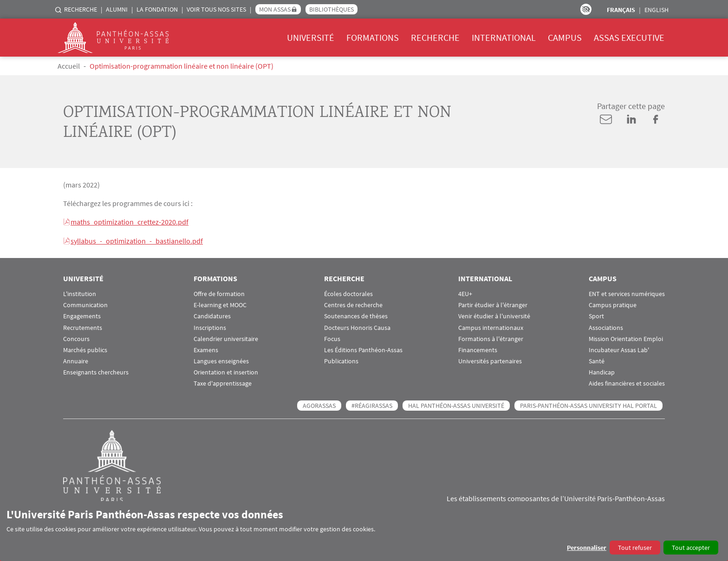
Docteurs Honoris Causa (357, 327)
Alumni (117, 9)
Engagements (82, 315)
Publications (341, 360)
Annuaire (76, 360)
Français (621, 10)
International (504, 37)
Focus (332, 338)
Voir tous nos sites (216, 9)
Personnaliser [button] (587, 548)
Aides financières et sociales (627, 383)
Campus (565, 37)
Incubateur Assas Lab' (619, 349)
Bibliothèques (331, 9)
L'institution (80, 293)
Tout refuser (635, 548)
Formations (373, 37)
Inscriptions (210, 327)
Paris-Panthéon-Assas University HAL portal (588, 405)
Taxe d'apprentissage (223, 383)
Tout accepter (691, 548)
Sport (596, 315)
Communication (85, 304)
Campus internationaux (491, 327)
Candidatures (212, 315)
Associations (606, 327)
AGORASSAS (319, 405)
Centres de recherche (353, 304)
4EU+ (465, 293)
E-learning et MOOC (220, 304)
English (656, 10)
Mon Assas (275, 9)
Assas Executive (629, 37)
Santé (597, 360)
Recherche (81, 9)
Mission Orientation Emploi (626, 338)
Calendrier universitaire (226, 338)
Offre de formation (219, 293)
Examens (206, 349)
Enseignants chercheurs (96, 371)
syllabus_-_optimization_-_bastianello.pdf (137, 240)
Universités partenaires (490, 360)
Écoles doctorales (348, 293)
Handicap (602, 371)
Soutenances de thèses (356, 315)
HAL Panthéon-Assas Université (456, 405)
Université (311, 37)
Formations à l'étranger (491, 338)
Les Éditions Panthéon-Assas (363, 349)
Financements (478, 349)
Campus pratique (613, 304)
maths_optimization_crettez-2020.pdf (130, 222)
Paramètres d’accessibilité (586, 9)
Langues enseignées (221, 360)
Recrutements (83, 327)
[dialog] (364, 531)
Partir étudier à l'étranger (493, 304)
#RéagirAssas (372, 405)
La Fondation (157, 9)
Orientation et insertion (226, 371)
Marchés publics (85, 349)
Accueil (69, 66)
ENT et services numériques (627, 293)
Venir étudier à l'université (494, 315)
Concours (76, 338)
